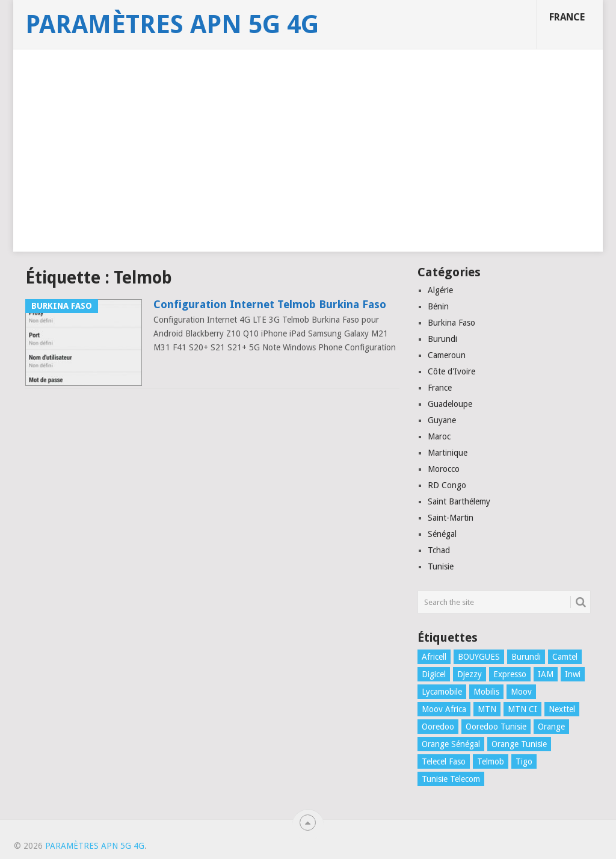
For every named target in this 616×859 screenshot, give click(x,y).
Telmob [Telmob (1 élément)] (491, 761)
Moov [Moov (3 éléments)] (521, 692)
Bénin (438, 306)
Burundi (442, 339)
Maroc (439, 436)
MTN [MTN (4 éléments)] (487, 709)
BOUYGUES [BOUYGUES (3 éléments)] (479, 657)
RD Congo (447, 485)
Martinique (448, 453)
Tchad (439, 550)
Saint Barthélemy (459, 501)
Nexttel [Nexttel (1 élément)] (562, 709)
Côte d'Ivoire (451, 371)
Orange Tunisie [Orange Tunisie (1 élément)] (519, 744)
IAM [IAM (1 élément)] (546, 674)
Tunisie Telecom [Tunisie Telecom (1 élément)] (451, 779)
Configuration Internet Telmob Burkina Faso (270, 304)
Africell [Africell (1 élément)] (434, 657)
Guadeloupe (450, 404)
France (567, 17)
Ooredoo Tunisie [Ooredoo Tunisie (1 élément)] (496, 727)
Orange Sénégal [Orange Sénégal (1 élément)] (451, 744)
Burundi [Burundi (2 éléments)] (526, 657)
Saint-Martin (451, 518)
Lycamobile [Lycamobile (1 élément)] (442, 692)
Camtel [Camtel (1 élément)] (565, 657)
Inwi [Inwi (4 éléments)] (573, 674)
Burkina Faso (451, 323)
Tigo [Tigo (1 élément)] (524, 761)
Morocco (444, 469)
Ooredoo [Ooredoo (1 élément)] (438, 727)
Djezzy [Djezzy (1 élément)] (470, 674)
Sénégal (442, 534)
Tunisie (441, 566)
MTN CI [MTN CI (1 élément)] (522, 709)
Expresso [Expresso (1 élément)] (510, 674)
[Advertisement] (308, 167)
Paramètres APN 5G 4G (172, 25)
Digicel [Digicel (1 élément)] (434, 674)
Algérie (440, 290)
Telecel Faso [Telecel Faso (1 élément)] (444, 761)
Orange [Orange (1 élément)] (551, 727)
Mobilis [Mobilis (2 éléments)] (486, 692)
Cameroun (447, 355)
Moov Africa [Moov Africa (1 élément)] (444, 709)
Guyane (442, 420)
